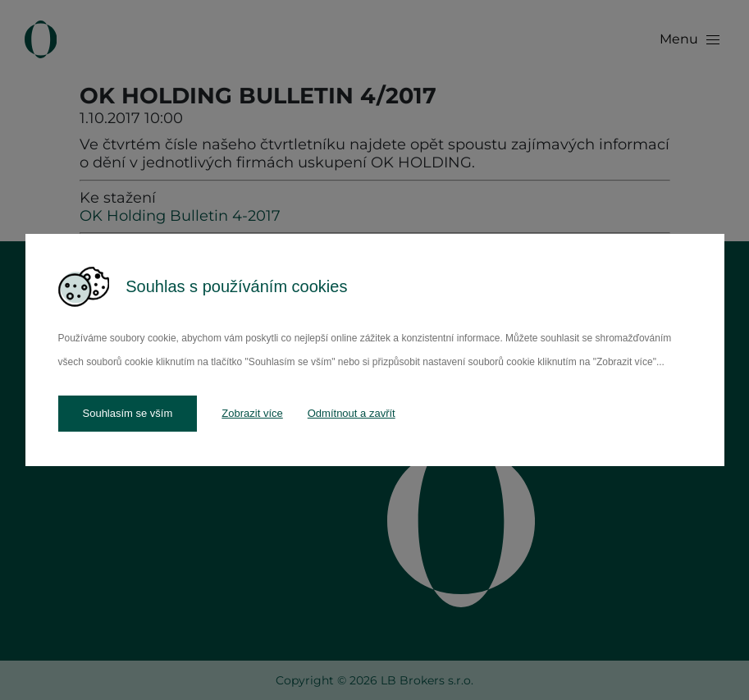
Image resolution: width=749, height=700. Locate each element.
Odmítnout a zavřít (352, 413)
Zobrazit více (252, 413)
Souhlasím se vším (128, 413)
